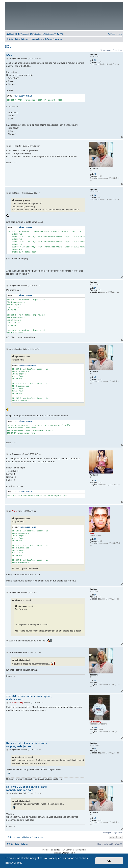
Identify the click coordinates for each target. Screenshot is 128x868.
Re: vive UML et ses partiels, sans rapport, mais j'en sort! (27, 745)
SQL (8, 46)
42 (95, 174)
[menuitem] (12, 34)
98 (95, 539)
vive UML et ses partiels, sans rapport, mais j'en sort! (29, 698)
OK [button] (109, 861)
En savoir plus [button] (14, 863)
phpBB (56, 850)
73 (95, 481)
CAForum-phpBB (68, 853)
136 (96, 728)
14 (95, 60)
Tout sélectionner (23, 96)
